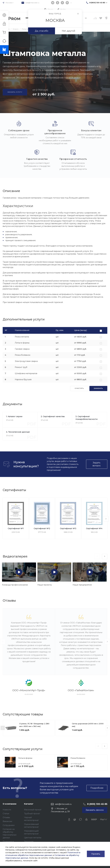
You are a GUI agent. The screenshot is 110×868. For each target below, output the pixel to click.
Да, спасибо (42, 31)
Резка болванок (23, 355)
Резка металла (22, 337)
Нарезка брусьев (23, 379)
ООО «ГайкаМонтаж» (81, 690)
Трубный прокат (32, 814)
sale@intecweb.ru (32, 3)
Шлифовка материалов (26, 373)
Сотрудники (9, 825)
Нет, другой (69, 31)
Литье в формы (22, 343)
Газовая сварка (22, 349)
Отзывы (6, 817)
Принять (96, 854)
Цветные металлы (33, 838)
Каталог (29, 804)
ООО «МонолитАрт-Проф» (29, 690)
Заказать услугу (15, 92)
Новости (7, 810)
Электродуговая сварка (26, 361)
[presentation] (106, 519)
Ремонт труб (21, 367)
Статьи (6, 814)
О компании (10, 804)
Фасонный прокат (33, 810)
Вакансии (7, 821)
